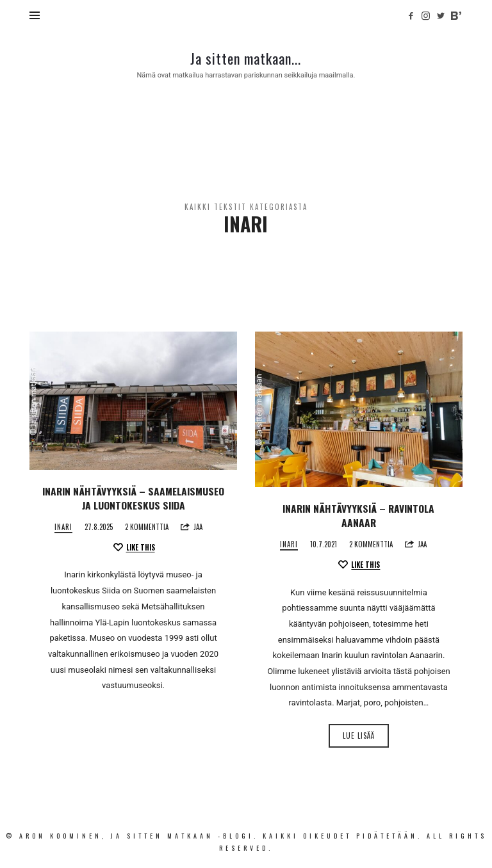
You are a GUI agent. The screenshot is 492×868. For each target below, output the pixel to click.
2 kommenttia (147, 527)
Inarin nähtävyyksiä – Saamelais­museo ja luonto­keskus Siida (133, 498)
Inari (63, 527)
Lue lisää (359, 735)
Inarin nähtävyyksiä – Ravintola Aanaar (358, 515)
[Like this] (134, 548)
